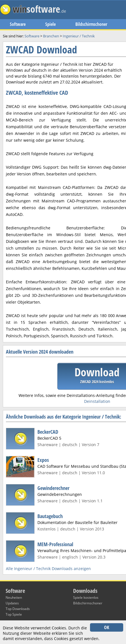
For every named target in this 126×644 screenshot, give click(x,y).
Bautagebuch (50, 516)
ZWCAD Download (41, 50)
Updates (12, 603)
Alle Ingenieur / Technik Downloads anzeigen (48, 569)
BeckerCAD (48, 432)
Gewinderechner (53, 488)
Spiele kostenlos (86, 597)
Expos (43, 460)
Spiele (50, 24)
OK (107, 627)
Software (18, 24)
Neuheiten (14, 597)
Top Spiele (14, 614)
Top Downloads (18, 609)
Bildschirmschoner (91, 24)
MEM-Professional (55, 544)
